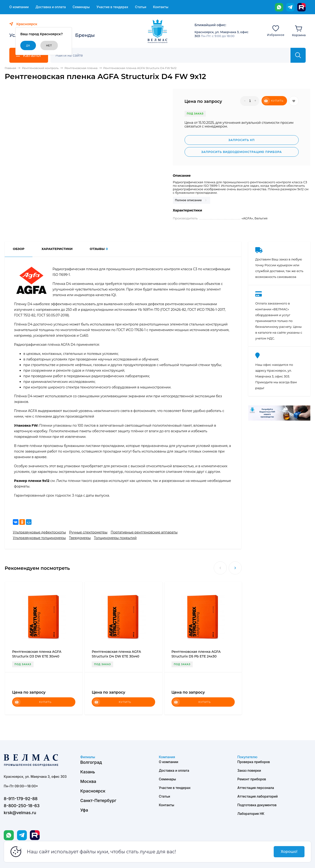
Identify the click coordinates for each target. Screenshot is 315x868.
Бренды (85, 35)
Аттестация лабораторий (257, 796)
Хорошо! (289, 852)
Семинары (81, 7)
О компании (19, 7)
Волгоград (91, 762)
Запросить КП (242, 140)
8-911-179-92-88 (21, 799)
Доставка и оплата (51, 7)
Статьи (140, 7)
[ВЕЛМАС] (158, 31)
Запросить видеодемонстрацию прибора (242, 152)
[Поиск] (173, 55)
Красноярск (93, 791)
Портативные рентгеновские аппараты (144, 532)
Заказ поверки (249, 770)
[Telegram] (290, 7)
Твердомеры (80, 538)
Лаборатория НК (251, 814)
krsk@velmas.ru (20, 813)
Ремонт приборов (252, 779)
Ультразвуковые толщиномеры (39, 538)
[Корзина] (299, 31)
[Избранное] (276, 31)
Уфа (84, 810)
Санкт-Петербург (98, 801)
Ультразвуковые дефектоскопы (39, 532)
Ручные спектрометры (88, 532)
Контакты (161, 7)
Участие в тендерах (112, 7)
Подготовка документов (257, 805)
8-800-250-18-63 (22, 806)
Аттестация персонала (256, 788)
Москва (88, 781)
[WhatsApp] (279, 7)
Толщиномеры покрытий (115, 538)
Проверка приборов (254, 762)
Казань (88, 772)
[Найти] (298, 55)
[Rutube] (301, 7)
